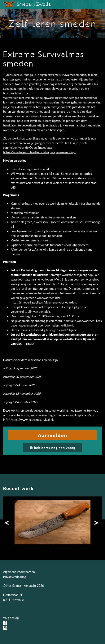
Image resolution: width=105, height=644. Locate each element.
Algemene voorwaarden (19, 572)
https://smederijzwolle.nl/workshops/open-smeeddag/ (39, 152)
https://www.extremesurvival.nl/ (32, 420)
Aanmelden (53, 435)
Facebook (6, 623)
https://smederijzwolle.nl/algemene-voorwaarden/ (44, 302)
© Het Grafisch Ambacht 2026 (23, 586)
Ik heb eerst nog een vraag (53, 448)
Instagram (6, 628)
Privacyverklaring (15, 577)
